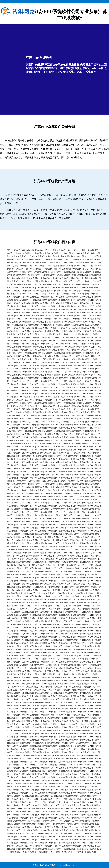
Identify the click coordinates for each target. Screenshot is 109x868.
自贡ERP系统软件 (51, 428)
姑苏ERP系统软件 (36, 450)
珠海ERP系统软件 (65, 459)
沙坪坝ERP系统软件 (44, 409)
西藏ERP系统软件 (30, 550)
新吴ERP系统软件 (95, 366)
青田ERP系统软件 (95, 465)
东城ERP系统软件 (72, 521)
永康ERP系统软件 (57, 303)
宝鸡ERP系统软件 (74, 453)
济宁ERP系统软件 (20, 334)
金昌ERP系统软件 (59, 453)
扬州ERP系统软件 (82, 316)
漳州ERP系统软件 (49, 406)
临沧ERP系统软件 (25, 331)
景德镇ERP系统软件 (37, 490)
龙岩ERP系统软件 (25, 434)
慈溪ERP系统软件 (36, 472)
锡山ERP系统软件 (85, 419)
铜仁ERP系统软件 (54, 375)
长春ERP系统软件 (74, 509)
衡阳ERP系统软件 (31, 431)
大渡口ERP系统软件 (19, 359)
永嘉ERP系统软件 (54, 322)
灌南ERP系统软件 (51, 366)
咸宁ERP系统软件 (62, 278)
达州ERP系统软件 (22, 531)
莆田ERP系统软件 (25, 356)
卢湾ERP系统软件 (28, 337)
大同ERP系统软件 (49, 484)
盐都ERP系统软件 (43, 475)
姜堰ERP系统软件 (22, 366)
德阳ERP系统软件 (67, 350)
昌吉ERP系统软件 (67, 397)
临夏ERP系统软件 (51, 818)
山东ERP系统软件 (57, 297)
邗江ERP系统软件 (22, 506)
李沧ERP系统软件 (51, 384)
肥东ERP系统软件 (80, 384)
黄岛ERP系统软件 (47, 437)
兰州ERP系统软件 (27, 512)
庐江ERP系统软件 (89, 319)
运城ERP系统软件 (85, 291)
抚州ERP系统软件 (28, 297)
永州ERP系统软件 (82, 266)
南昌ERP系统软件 (93, 518)
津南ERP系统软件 (33, 325)
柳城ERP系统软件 (74, 250)
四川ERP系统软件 (18, 540)
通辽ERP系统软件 (31, 400)
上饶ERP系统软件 (56, 281)
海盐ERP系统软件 (33, 415)
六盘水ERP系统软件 (71, 456)
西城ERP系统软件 (17, 493)
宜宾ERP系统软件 (83, 253)
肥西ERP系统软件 (93, 359)
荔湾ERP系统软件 (33, 437)
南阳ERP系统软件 (69, 253)
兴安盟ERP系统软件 (69, 291)
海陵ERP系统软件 (70, 656)
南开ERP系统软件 (65, 450)
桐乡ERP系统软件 (80, 341)
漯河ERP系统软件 (47, 278)
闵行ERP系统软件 (72, 462)
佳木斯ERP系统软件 (63, 325)
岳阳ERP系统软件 (18, 378)
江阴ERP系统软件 (56, 381)
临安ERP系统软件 (43, 288)
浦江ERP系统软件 (83, 412)
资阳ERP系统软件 (36, 266)
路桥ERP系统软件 (14, 468)
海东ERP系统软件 (78, 590)
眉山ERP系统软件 (33, 540)
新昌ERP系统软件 (78, 659)
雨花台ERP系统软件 (44, 369)
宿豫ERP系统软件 (65, 472)
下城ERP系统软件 (51, 472)
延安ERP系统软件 (70, 372)
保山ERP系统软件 (69, 671)
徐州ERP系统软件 (60, 259)
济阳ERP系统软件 (75, 319)
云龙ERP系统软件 (27, 419)
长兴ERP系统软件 (86, 468)
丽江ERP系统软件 (69, 375)
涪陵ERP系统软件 (27, 272)
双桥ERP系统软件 (36, 531)
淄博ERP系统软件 (80, 459)
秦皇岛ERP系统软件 (40, 456)
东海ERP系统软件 (80, 390)
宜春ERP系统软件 (72, 759)
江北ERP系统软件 (78, 609)
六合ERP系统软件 (18, 325)
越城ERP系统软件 (33, 500)
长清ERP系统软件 (78, 359)
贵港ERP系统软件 (57, 312)
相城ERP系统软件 (36, 478)
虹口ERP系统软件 (22, 300)
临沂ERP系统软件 (57, 528)
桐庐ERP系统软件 (39, 263)
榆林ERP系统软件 (43, 328)
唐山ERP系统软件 (64, 484)
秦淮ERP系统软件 (49, 422)
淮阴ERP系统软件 (28, 475)
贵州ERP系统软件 (54, 537)
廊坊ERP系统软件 (72, 780)
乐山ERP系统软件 (33, 278)
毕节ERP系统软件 (91, 400)
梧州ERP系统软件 (33, 378)
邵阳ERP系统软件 (56, 403)
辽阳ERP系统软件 (25, 291)
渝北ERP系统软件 (43, 337)
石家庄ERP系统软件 (26, 515)
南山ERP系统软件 (59, 409)
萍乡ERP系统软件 (95, 459)
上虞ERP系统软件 (70, 440)
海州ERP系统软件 (70, 503)
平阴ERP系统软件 (56, 272)
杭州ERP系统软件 (43, 521)
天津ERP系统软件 (22, 525)
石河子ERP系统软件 (76, 765)
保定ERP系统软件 (25, 375)
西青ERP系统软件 (69, 727)
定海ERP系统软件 (83, 497)
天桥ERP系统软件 (72, 662)
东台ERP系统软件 (72, 768)
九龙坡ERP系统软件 (79, 690)
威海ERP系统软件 (14, 297)
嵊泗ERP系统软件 (27, 440)
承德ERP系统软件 (90, 328)
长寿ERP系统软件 (89, 259)
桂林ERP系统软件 (70, 403)
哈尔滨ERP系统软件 (58, 509)
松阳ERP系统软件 (95, 384)
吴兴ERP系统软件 (18, 415)
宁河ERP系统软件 (82, 256)
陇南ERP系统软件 (71, 808)
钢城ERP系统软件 (14, 288)
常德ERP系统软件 (31, 353)
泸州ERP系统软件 (39, 375)
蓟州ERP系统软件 (72, 288)
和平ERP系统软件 (28, 509)
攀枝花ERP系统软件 (76, 400)
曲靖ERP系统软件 (14, 487)
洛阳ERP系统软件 (80, 615)
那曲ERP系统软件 (74, 369)
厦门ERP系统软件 (53, 316)
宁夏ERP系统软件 (86, 543)
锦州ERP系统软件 (54, 347)
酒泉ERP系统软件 (18, 309)
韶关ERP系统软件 (47, 378)
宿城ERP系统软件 (27, 503)
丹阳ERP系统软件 (80, 506)
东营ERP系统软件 (75, 668)
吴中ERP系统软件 (95, 506)
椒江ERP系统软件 (72, 634)
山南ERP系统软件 (74, 677)
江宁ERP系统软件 (22, 306)
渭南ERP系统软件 (78, 674)
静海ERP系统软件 (20, 275)
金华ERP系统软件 (54, 356)
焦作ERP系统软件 (39, 331)
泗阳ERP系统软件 (91, 415)
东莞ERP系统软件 (57, 534)
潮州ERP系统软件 (28, 840)
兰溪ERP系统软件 (57, 362)
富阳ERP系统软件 (86, 303)
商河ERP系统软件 (64, 812)
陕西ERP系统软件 (36, 546)
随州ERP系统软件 (67, 266)
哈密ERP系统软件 (43, 425)
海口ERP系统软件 (35, 518)
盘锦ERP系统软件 (49, 275)
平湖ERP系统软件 (72, 387)
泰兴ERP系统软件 (80, 472)
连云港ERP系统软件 (90, 269)
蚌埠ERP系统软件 (35, 406)
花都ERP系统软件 (72, 337)
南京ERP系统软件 (86, 521)
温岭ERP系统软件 (43, 303)
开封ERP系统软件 (28, 487)
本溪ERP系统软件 (53, 397)
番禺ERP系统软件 (46, 319)
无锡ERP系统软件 (78, 406)
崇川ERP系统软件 (36, 506)
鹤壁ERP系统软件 (83, 375)
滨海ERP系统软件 (43, 344)
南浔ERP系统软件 (57, 387)
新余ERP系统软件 (20, 406)
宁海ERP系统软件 (62, 415)
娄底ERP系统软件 (64, 294)
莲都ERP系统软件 (54, 497)
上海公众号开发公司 (29, 852)
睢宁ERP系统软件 (93, 443)
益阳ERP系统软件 (43, 312)
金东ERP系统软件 (57, 468)
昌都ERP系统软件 (80, 450)
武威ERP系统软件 (56, 372)
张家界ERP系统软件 (69, 331)
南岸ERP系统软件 (80, 637)
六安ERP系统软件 (49, 334)
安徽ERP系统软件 (64, 334)
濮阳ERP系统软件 (14, 312)
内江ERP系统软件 (20, 294)
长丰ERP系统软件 (22, 341)
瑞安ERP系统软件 (86, 387)
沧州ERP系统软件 (80, 309)
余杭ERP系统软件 (69, 322)
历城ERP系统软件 (65, 384)
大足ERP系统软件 (47, 540)
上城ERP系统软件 (70, 571)
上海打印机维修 (14, 852)
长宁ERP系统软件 (93, 406)
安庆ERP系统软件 (43, 297)
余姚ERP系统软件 (91, 500)
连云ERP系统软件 (14, 447)
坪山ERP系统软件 (31, 319)
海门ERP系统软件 (72, 447)
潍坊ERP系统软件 (75, 353)
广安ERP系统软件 (36, 837)
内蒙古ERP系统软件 (56, 543)
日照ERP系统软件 (41, 281)
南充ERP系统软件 (51, 525)
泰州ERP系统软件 (64, 821)
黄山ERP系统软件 (43, 528)
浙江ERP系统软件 (41, 381)
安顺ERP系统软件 (65, 428)
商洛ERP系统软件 (54, 291)
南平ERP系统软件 (28, 462)
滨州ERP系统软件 (46, 269)
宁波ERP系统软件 (82, 490)
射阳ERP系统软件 (14, 394)
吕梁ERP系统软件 (36, 350)
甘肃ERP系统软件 (51, 546)
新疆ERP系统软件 (65, 546)
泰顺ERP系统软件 (25, 263)
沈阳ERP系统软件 (88, 509)
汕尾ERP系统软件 (53, 256)
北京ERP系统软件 (74, 550)
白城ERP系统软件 (39, 347)
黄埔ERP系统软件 (49, 359)
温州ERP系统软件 (43, 462)
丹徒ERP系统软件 (20, 422)
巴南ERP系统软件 (17, 319)
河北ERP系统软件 (76, 540)
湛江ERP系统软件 (60, 353)
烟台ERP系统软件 (62, 378)
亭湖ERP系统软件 (75, 568)
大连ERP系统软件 (35, 481)
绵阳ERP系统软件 (56, 456)
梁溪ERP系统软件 (51, 506)
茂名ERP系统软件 (93, 294)
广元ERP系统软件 (69, 743)
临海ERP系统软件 (25, 322)
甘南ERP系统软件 (65, 525)
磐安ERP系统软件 (43, 387)
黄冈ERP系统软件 (49, 294)
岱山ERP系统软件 (28, 468)
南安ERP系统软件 (75, 269)
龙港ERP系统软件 (95, 341)
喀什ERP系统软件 (69, 347)
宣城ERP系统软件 (46, 259)
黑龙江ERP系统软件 (15, 550)
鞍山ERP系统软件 (28, 453)
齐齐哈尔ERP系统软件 (79, 593)
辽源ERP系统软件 (14, 453)
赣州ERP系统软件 (89, 353)
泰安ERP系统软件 (86, 312)
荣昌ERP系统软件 (83, 537)
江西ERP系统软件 (38, 316)
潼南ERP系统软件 (72, 543)
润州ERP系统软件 (28, 369)
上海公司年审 (78, 852)
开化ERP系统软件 (43, 362)
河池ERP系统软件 (72, 805)
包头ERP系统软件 (35, 484)
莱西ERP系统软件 (93, 284)
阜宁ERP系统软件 (80, 366)
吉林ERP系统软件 (95, 546)
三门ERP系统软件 (28, 362)
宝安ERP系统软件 (22, 384)
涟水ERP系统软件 (56, 419)
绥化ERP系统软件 (69, 263)
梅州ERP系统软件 (17, 269)
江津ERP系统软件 (39, 253)
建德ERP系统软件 (85, 272)
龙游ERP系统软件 (69, 412)
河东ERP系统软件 (64, 422)
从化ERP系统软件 (78, 284)
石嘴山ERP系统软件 (19, 484)
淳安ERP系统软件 (54, 253)
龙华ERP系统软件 (57, 337)
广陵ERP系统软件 (57, 475)
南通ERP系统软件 (14, 337)
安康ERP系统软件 (33, 309)
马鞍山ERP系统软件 (23, 316)
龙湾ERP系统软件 (22, 472)
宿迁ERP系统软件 (28, 528)
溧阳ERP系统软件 (14, 369)
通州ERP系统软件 (72, 475)
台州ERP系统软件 (86, 297)
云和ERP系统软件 (14, 362)
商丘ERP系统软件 (14, 250)
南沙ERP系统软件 (65, 300)
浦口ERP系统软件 (88, 344)
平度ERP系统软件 (80, 300)
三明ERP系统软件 (67, 490)
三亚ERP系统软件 (72, 487)
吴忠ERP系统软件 (88, 453)
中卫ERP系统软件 (17, 400)
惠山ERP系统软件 (86, 447)
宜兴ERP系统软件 (57, 344)
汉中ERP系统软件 (75, 724)
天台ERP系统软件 (14, 387)
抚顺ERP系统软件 (28, 425)
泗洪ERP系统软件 (36, 390)
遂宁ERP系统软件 (95, 309)
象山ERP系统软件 (76, 684)
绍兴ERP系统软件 (27, 381)
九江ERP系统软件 (89, 431)
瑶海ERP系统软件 (76, 437)
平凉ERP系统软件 (28, 328)
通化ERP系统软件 (14, 425)
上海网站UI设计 (66, 852)
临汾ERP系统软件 (65, 309)
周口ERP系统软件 (95, 531)
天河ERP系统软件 (74, 409)
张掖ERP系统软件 (83, 347)
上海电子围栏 (43, 852)
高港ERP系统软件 (51, 390)
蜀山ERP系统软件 (80, 465)
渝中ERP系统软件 (60, 493)
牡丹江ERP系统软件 (69, 783)
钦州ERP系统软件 (91, 278)
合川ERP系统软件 (95, 525)
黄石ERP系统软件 (43, 487)
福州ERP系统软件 (78, 334)
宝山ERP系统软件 (64, 802)
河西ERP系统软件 (65, 478)
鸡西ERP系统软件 (95, 450)
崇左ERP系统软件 (86, 487)
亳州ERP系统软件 (14, 462)
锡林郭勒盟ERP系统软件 (81, 275)
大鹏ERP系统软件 (64, 284)
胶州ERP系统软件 (60, 319)
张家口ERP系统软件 (52, 350)
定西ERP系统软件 (64, 275)
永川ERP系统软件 (49, 284)
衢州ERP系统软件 (93, 334)
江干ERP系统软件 (76, 415)
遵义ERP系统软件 (93, 484)
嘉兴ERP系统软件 (39, 434)
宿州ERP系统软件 (14, 521)
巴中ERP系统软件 (69, 537)
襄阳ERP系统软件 (41, 403)
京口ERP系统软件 (43, 394)
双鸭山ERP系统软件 (23, 397)
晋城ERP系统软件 (72, 796)
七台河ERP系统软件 (66, 306)
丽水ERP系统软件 (72, 790)
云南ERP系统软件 (88, 534)
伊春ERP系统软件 (25, 347)
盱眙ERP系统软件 (95, 390)
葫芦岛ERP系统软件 (19, 256)
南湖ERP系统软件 (62, 500)
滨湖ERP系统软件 (86, 475)
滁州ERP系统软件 (69, 718)
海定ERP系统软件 (83, 434)
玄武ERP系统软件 (51, 478)
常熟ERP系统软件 (57, 394)
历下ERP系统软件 (65, 465)
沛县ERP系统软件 (95, 472)
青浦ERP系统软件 (25, 253)
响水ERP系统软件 (83, 322)
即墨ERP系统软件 (86, 337)
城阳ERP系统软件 (64, 359)
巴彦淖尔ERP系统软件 (59, 328)
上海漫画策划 (83, 849)
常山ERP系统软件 (28, 387)
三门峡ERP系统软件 (52, 266)
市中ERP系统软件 (25, 497)
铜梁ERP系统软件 (41, 543)
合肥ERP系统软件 (36, 525)
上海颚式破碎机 (96, 849)
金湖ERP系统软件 (65, 366)
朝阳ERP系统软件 (74, 715)
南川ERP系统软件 (25, 537)
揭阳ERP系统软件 (62, 540)
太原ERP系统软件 (72, 559)
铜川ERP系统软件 (83, 481)
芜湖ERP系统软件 (70, 281)
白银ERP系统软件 (57, 425)
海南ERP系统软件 (17, 259)
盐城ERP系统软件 (72, 774)
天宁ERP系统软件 (76, 652)
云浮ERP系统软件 (36, 843)
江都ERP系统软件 (57, 447)
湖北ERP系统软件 (86, 528)
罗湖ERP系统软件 (22, 465)
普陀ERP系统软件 (70, 381)
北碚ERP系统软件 (36, 300)
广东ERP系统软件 (27, 281)
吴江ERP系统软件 (35, 422)
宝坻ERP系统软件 (54, 263)
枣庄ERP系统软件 (75, 431)
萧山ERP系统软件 (14, 344)
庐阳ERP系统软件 (25, 412)
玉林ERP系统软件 (85, 331)
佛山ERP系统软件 (85, 403)
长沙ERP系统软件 (20, 518)
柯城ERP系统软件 (78, 575)
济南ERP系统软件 (78, 518)
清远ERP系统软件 (65, 531)
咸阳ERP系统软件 (72, 425)
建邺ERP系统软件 (51, 450)
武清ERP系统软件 (80, 525)
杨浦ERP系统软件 (35, 284)
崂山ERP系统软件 (88, 409)
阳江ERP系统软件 (72, 528)
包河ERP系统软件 (39, 497)
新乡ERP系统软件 (76, 721)
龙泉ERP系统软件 (28, 303)
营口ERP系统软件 (93, 325)
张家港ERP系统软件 (73, 344)
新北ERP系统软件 (78, 624)
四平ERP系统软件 (20, 481)
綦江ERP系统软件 (31, 846)
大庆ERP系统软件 (88, 369)
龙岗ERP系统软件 (35, 359)
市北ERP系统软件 (51, 465)
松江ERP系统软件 (14, 528)
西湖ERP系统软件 (22, 390)
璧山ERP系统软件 (91, 540)
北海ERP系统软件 (67, 256)
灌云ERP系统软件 (41, 419)
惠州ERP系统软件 (65, 793)
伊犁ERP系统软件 (14, 328)
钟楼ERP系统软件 (28, 394)
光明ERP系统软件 (51, 300)
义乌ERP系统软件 (65, 341)
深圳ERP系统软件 (74, 584)
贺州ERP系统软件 (46, 353)
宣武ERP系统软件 (86, 462)
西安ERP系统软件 (41, 512)
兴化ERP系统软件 (78, 443)
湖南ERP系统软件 (28, 250)
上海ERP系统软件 (46, 493)
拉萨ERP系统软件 (43, 509)
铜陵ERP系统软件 (60, 269)
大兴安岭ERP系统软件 (36, 256)
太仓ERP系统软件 (74, 749)
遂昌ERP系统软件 (39, 412)
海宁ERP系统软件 (72, 362)
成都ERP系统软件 (41, 515)
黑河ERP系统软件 (35, 275)
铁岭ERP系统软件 (83, 263)
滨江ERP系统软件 (72, 709)
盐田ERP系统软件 (18, 437)
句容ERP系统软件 (22, 450)
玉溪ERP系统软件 (86, 456)
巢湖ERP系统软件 (14, 303)
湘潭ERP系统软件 (36, 459)
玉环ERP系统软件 (51, 341)
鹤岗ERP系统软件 (93, 422)
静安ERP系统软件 (83, 356)
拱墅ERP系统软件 (49, 443)
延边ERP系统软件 (78, 325)
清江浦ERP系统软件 (86, 503)
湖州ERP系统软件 (64, 406)
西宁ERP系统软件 (56, 512)
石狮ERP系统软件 (72, 297)
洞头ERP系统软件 (47, 415)
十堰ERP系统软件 (22, 459)
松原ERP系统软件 (70, 702)
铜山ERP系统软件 (36, 366)
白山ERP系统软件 (38, 397)
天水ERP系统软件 (82, 397)
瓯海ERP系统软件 (20, 443)
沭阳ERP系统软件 (64, 443)
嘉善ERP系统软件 (80, 631)
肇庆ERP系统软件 (72, 740)
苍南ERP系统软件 (28, 288)
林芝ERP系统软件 (78, 422)
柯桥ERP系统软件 (72, 468)
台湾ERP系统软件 (86, 288)
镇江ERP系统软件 (57, 462)
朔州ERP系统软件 (25, 456)
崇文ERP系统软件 (14, 409)
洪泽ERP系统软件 (28, 447)
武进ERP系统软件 (75, 596)
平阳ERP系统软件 (72, 303)
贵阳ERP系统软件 (56, 515)
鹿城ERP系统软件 (76, 500)
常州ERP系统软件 (54, 434)
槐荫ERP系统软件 (62, 437)
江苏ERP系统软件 (28, 409)
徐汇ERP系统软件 (69, 434)
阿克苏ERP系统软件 (40, 372)
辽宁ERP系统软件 (80, 546)
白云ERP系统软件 (36, 384)
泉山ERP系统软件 (65, 390)
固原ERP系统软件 (86, 425)
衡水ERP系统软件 (18, 278)
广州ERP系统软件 (64, 518)
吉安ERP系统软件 (35, 334)
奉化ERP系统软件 (35, 443)
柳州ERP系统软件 (51, 459)
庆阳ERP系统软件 (39, 291)
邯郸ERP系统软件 (36, 428)
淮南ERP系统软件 (91, 378)
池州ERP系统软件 (88, 250)
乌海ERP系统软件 (75, 618)
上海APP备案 (54, 852)
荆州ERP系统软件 (28, 312)
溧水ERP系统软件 (57, 288)
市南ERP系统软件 (72, 578)
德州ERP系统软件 (31, 259)
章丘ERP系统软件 (72, 734)
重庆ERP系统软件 (78, 484)
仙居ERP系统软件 (54, 412)
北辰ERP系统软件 (36, 306)
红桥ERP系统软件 (86, 394)
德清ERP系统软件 (47, 500)
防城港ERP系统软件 (44, 250)
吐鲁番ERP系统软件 (44, 453)
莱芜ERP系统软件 (95, 300)
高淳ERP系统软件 (70, 799)
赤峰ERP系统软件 (75, 646)
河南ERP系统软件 (80, 531)
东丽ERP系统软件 (59, 369)
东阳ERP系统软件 (39, 322)
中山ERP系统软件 (39, 537)
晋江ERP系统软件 (85, 281)
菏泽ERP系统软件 (51, 531)
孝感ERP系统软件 (54, 331)
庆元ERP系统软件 (36, 341)
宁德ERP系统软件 (72, 693)
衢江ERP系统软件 (43, 468)
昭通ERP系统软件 (80, 428)
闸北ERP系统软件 (76, 755)
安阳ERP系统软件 (27, 403)
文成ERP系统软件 (70, 272)
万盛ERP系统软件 (28, 534)
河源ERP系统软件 (59, 250)
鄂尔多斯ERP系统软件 (86, 372)
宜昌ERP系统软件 (17, 431)
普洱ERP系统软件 (82, 350)
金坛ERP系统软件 (65, 506)
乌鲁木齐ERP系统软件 (70, 562)
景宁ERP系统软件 (69, 752)
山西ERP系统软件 (27, 543)
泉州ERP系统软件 (28, 521)
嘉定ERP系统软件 (75, 259)
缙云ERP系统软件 (91, 437)
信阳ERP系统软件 (33, 830)
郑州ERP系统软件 (85, 515)
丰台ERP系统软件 (85, 381)
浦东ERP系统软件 (80, 581)
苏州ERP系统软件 (31, 493)
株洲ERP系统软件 (57, 487)
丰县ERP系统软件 (56, 503)
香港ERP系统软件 (47, 325)
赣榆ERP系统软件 (14, 475)
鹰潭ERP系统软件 (76, 378)
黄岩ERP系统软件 (69, 497)
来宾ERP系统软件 (46, 431)
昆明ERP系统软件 (70, 515)
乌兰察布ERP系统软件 (49, 309)
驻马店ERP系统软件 (73, 534)
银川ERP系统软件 (70, 512)
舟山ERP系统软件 (67, 316)
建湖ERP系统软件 (70, 419)
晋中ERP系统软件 (75, 328)
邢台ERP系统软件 (60, 400)
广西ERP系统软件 (31, 269)
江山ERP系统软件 (41, 440)
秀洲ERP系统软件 (76, 603)
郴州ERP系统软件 (76, 278)
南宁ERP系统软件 (49, 518)
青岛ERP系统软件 (22, 490)
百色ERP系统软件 (78, 294)
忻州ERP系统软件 (72, 699)
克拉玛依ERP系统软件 (51, 481)
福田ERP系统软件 (75, 493)
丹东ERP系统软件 (25, 372)
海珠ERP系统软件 (36, 465)
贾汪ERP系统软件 (28, 344)
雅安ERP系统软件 (14, 534)
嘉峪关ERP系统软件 (68, 481)
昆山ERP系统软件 (69, 356)
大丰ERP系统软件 (43, 447)
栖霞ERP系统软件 (72, 394)
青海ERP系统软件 (22, 546)
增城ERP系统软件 (41, 272)
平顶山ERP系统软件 (81, 643)
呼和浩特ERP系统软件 (86, 512)
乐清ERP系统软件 (86, 362)
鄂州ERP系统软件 (80, 696)
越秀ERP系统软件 (89, 493)
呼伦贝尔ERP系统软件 (20, 350)
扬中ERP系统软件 (22, 478)
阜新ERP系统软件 (82, 306)
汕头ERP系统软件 (60, 431)
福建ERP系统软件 (39, 356)
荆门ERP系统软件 (17, 353)
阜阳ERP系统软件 (72, 640)
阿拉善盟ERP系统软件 (20, 266)
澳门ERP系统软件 (51, 306)
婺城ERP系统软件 (18, 500)
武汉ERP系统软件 (76, 556)
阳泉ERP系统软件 (22, 428)
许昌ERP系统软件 (35, 294)
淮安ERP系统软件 (20, 284)
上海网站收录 (90, 852)
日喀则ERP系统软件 (81, 478)
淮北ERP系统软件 (53, 490)
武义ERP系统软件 (56, 440)
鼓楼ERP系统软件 (14, 509)
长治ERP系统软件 (46, 400)
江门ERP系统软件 (72, 312)
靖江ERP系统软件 (41, 503)
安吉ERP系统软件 (85, 440)
